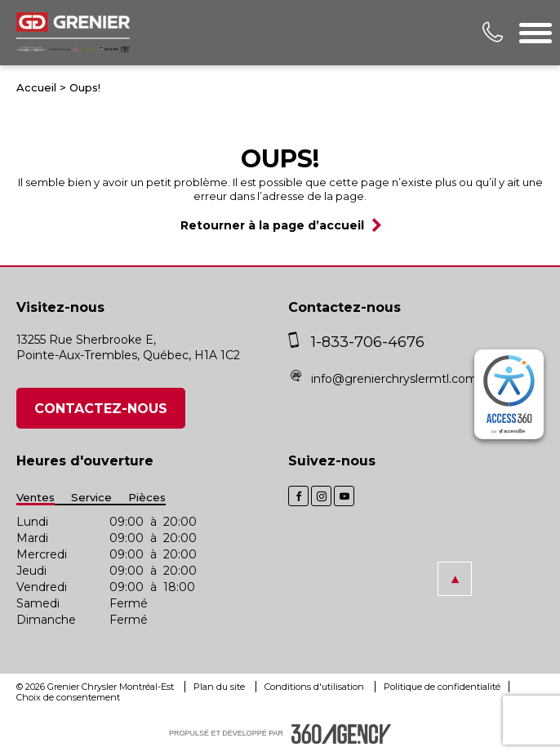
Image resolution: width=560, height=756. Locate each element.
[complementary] (509, 394)
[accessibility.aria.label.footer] (341, 734)
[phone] (298, 342)
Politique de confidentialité (442, 687)
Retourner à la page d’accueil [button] (272, 225)
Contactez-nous (101, 409)
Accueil (36, 87)
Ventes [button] (36, 498)
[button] (455, 579)
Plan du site (220, 687)
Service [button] (91, 498)
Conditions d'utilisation (316, 687)
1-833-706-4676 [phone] (368, 342)
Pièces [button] (147, 498)
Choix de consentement (68, 697)
